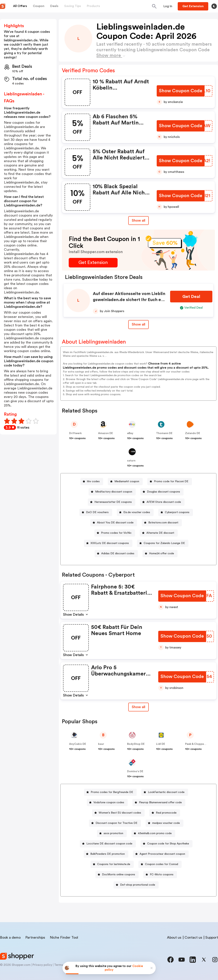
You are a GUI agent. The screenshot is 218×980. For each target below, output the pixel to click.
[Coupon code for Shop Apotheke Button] (167, 844)
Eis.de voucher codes (137, 512)
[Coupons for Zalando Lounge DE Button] (163, 543)
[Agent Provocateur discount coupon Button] (161, 854)
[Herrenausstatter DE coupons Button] (112, 502)
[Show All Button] (138, 707)
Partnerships (35, 937)
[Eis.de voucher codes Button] (135, 512)
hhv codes (93, 481)
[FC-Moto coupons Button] (160, 875)
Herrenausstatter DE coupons (113, 502)
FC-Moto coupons (162, 875)
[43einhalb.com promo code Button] (153, 833)
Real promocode (166, 813)
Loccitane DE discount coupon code (109, 844)
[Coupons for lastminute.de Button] (112, 864)
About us (174, 937)
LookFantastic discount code (166, 792)
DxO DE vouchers (97, 512)
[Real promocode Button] (165, 813)
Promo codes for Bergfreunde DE (112, 792)
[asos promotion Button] (112, 833)
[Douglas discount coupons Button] (162, 492)
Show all (138, 707)
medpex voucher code (166, 823)
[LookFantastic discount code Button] (165, 792)
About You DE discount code (115, 523)
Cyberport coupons (177, 512)
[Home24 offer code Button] (160, 554)
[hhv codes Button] (92, 482)
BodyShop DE (136, 744)
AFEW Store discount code (164, 502)
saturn (131, 461)
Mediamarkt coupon (127, 481)
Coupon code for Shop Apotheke (168, 844)
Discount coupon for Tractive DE (116, 823)
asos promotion (113, 833)
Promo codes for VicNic (116, 533)
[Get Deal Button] (191, 297)
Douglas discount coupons (163, 492)
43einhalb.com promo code (155, 833)
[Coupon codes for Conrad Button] (160, 864)
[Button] (168, 6)
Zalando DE (193, 433)
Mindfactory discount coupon (114, 492)
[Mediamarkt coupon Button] (125, 482)
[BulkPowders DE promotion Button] (106, 854)
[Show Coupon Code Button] (181, 91)
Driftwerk (75, 433)
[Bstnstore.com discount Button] (162, 523)
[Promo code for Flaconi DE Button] (170, 482)
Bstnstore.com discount (163, 523)
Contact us (193, 937)
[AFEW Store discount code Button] (162, 502)
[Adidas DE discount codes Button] (116, 554)
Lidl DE (161, 744)
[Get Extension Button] (93, 263)
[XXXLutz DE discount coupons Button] (108, 543)
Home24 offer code (162, 554)
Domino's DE (135, 771)
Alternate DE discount (160, 533)
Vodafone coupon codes (109, 802)
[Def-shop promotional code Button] (136, 885)
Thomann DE (164, 433)
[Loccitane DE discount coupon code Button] (108, 844)
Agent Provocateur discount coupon (162, 854)
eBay (130, 433)
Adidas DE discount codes (118, 554)
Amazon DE (105, 433)
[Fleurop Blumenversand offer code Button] (159, 803)
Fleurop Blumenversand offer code (160, 802)
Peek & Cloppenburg (198, 744)
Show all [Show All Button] (138, 220)
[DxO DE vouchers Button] (96, 512)
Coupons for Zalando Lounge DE (164, 543)
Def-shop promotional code (138, 885)
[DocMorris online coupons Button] (117, 875)
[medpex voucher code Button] (164, 823)
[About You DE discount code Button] (114, 523)
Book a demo (10, 937)
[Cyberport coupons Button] (176, 512)
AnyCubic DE (78, 744)
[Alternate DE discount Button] (159, 533)
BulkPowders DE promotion (108, 854)
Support (212, 937)
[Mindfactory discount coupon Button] (112, 492)
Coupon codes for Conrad (162, 864)
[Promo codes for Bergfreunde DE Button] (110, 792)
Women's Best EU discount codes (120, 813)
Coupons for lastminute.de (114, 864)
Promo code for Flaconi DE (171, 481)
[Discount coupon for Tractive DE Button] (115, 823)
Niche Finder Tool (64, 937)
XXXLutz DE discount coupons (110, 543)
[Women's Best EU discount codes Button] (118, 813)
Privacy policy (42, 965)
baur (101, 744)
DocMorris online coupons (119, 875)
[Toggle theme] (214, 6)
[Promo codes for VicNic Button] (115, 533)
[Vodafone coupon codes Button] (107, 803)
